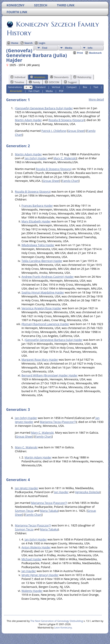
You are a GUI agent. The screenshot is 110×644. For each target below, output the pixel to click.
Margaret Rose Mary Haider (40, 360)
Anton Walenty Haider (36, 547)
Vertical (56, 87)
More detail (96, 99)
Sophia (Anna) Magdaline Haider (43, 292)
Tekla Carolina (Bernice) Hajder (42, 261)
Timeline (17, 82)
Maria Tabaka (49, 511)
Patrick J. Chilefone (54, 131)
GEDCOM (52, 82)
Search (29, 43)
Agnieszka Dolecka (87, 492)
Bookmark (95, 53)
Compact (72, 87)
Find (45, 48)
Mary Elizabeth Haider (36, 221)
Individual (18, 77)
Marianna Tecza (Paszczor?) (58, 422)
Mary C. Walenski (65, 158)
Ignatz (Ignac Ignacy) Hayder (40, 575)
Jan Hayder (61, 492)
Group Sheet (76, 131)
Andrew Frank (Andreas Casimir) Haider (48, 277)
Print (80, 53)
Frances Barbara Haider (37, 206)
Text (96, 87)
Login (42, 43)
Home (15, 43)
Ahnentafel (16, 91)
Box (85, 87)
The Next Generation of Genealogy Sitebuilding (57, 621)
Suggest (70, 82)
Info (90, 48)
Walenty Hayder (32, 591)
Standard (40, 87)
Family (35, 82)
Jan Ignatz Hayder (27, 488)
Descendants (59, 77)
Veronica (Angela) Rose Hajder (41, 308)
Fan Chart (34, 91)
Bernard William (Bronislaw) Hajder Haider (50, 375)
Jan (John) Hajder (36, 158)
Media (69, 48)
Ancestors (38, 77)
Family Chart (70, 181)
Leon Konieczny (63, 627)
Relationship (82, 77)
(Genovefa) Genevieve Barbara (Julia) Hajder (44, 108)
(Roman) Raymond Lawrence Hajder (45, 324)
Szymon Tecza (24, 511)
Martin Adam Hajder (28, 120)
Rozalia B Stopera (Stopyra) (66, 120)
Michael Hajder (31, 559)
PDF (61, 91)
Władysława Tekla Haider (38, 245)
